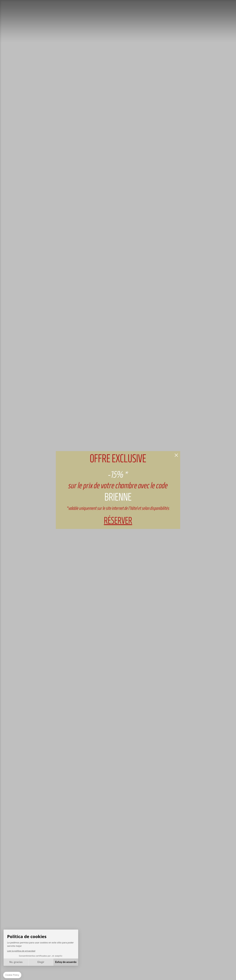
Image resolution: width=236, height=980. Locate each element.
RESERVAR (118, 490)
